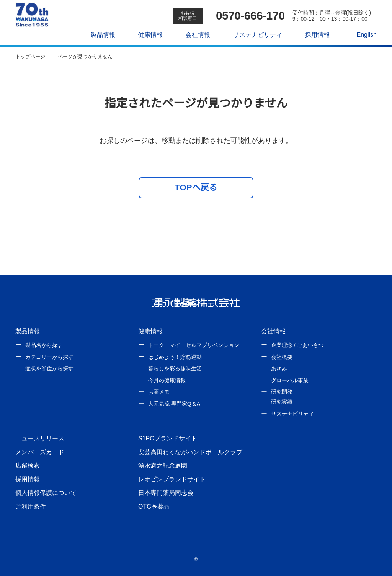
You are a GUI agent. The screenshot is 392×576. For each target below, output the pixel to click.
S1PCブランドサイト (167, 438)
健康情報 (147, 34)
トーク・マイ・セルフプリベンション (194, 345)
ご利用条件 (31, 506)
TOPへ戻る (196, 187)
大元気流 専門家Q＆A (174, 404)
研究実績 (282, 402)
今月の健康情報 (167, 380)
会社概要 (282, 357)
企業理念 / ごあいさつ (297, 345)
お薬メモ (159, 392)
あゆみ (279, 368)
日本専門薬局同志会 (166, 493)
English (363, 34)
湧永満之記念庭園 (163, 465)
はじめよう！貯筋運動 (175, 357)
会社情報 (194, 34)
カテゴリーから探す (49, 357)
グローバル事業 (290, 380)
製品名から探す (44, 345)
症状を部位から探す (49, 368)
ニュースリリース (39, 438)
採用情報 (313, 34)
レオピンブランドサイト (172, 479)
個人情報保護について (46, 493)
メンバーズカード (40, 452)
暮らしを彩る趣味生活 (175, 368)
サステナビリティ (254, 34)
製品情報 (99, 34)
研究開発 (282, 392)
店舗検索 (28, 465)
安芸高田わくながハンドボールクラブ (190, 452)
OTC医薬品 (154, 506)
